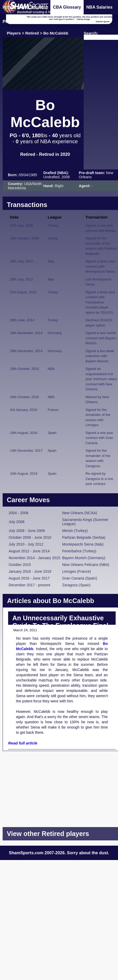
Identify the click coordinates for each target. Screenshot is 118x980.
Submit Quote (103, 22)
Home (8, 7)
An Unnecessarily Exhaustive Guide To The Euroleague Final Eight (60, 626)
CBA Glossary (67, 7)
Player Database (19, 22)
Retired (32, 33)
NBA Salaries (99, 7)
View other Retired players (48, 834)
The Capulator (34, 7)
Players (14, 33)
